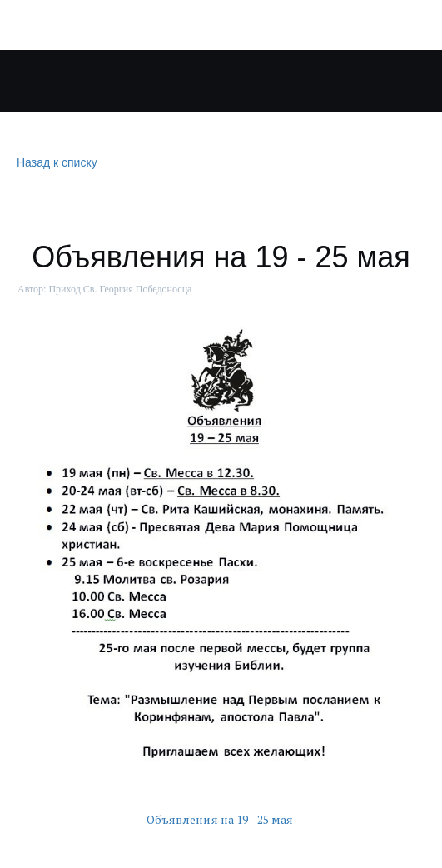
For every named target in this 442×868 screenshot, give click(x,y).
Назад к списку (55, 163)
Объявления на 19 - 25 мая (221, 819)
